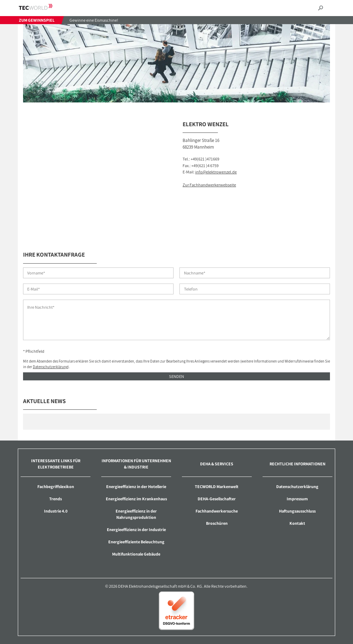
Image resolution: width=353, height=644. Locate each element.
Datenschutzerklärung (50, 367)
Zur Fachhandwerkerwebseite (209, 185)
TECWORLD (42, 7)
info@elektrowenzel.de (216, 172)
